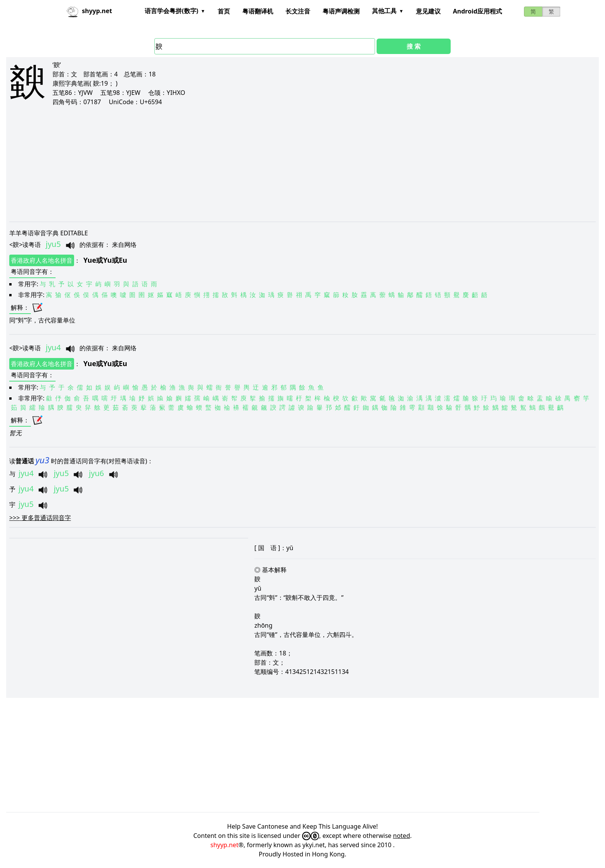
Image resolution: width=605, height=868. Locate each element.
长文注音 (298, 11)
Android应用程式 (477, 11)
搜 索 (414, 46)
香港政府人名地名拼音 (42, 260)
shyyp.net (224, 845)
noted (402, 836)
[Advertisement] (241, 164)
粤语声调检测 (341, 11)
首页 (224, 11)
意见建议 (428, 11)
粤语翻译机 (258, 11)
